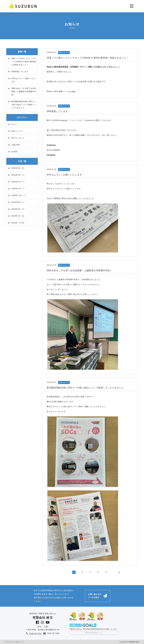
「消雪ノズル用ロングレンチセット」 (102, 67)
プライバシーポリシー (14, 642)
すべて (14, 124)
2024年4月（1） (18, 202)
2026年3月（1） (18, 175)
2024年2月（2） (18, 209)
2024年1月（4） (18, 216)
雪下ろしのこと (18, 138)
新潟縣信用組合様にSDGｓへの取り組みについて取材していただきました (24, 105)
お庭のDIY (16, 145)
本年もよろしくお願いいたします (24, 80)
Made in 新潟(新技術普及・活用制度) (63, 67)
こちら (73, 91)
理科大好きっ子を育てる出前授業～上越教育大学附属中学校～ (24, 92)
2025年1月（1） (18, 189)
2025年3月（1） (18, 182)
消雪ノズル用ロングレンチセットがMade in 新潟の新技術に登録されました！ (24, 62)
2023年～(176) (18, 223)
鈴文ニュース (17, 131)
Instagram (51, 145)
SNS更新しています (20, 72)
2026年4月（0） (18, 168)
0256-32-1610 (36, 634)
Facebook (51, 155)
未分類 (14, 152)
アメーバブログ (53, 150)
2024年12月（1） (19, 195)
